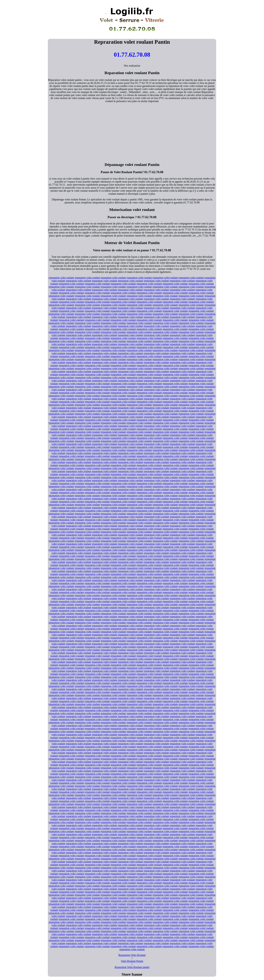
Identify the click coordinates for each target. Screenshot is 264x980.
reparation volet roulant (61, 278)
